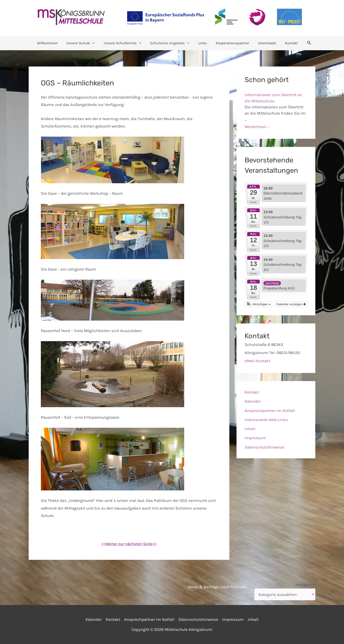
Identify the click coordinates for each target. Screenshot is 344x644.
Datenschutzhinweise (264, 447)
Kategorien (305, 584)
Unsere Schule (85, 43)
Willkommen (54, 43)
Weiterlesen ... (257, 127)
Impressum (255, 438)
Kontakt (285, 43)
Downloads (263, 43)
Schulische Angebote (171, 43)
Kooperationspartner (230, 43)
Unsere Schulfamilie (125, 43)
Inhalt (250, 429)
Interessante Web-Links (266, 420)
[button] (258, 304)
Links (202, 43)
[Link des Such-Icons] (302, 43)
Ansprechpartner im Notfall (270, 411)
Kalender (253, 401)
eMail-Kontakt (258, 361)
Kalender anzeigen (291, 304)
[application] (97, 43)
